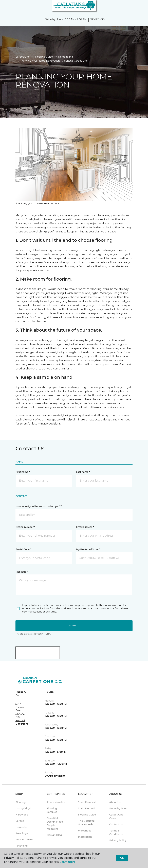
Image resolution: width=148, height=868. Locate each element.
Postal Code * (23, 549)
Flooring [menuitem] (21, 802)
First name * (23, 472)
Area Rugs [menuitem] (22, 833)
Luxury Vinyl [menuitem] (23, 808)
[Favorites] (139, 7)
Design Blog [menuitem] (54, 835)
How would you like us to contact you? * (39, 506)
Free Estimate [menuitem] (24, 840)
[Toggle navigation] (5, 7)
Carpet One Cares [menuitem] (116, 816)
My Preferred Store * (88, 549)
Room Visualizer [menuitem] (57, 802)
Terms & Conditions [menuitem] (116, 832)
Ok (122, 858)
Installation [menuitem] (85, 837)
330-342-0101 (98, 20)
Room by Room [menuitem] (119, 808)
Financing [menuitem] (22, 846)
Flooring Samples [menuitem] (52, 810)
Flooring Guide (44, 57)
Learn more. (68, 862)
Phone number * (25, 527)
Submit (74, 625)
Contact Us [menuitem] (116, 824)
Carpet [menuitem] (20, 821)
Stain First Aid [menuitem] (87, 808)
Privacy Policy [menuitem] (118, 840)
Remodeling (66, 57)
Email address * (85, 527)
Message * (22, 572)
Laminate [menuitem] (21, 827)
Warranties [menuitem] (85, 831)
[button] (135, 7)
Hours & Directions (22, 722)
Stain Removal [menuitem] (87, 802)
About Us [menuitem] (115, 802)
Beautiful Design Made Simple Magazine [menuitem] (55, 823)
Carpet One (23, 57)
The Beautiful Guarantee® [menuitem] (86, 823)
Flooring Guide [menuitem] (87, 815)
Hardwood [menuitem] (22, 815)
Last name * (83, 472)
